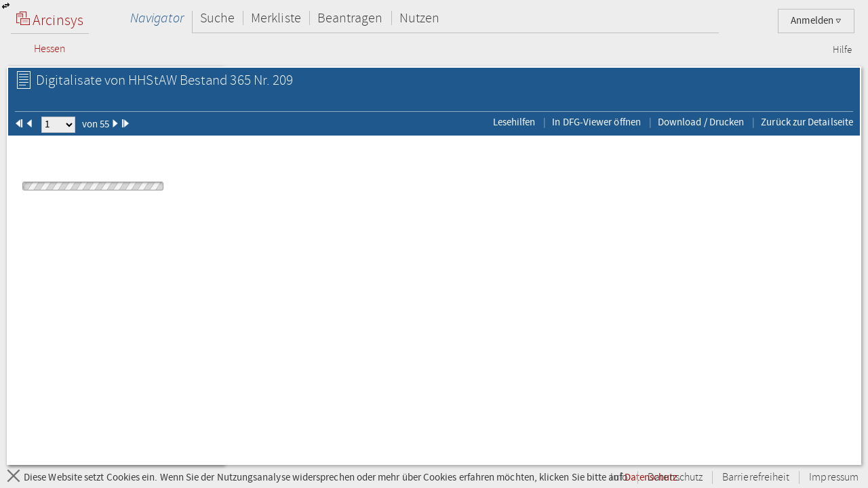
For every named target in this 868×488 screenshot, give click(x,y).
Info (619, 477)
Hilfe (842, 50)
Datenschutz (675, 477)
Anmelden (816, 21)
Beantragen (350, 18)
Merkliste (276, 18)
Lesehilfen (514, 122)
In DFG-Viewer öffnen (596, 122)
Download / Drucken (701, 122)
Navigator (157, 18)
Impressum (834, 477)
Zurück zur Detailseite (807, 122)
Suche (217, 18)
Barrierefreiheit (756, 477)
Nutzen (419, 18)
